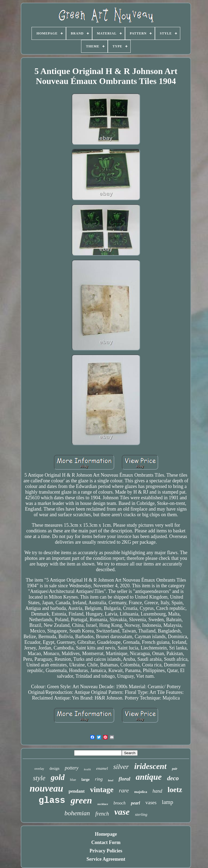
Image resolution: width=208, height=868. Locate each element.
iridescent (150, 766)
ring (99, 779)
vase (122, 812)
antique (149, 777)
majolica (141, 792)
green (81, 800)
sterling (141, 814)
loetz (175, 790)
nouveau (46, 788)
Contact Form (106, 842)
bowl (111, 780)
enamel (102, 768)
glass (52, 801)
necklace (103, 804)
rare (124, 790)
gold (58, 777)
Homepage (106, 834)
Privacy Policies (106, 851)
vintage (102, 790)
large (85, 780)
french (102, 814)
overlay (39, 769)
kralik (87, 769)
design (55, 769)
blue (73, 780)
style (39, 778)
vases (151, 802)
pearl (136, 803)
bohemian (77, 813)
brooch (119, 803)
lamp (168, 802)
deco (173, 778)
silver (121, 767)
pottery (72, 768)
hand (157, 791)
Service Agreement (106, 859)
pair (175, 769)
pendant (77, 791)
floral (124, 779)
